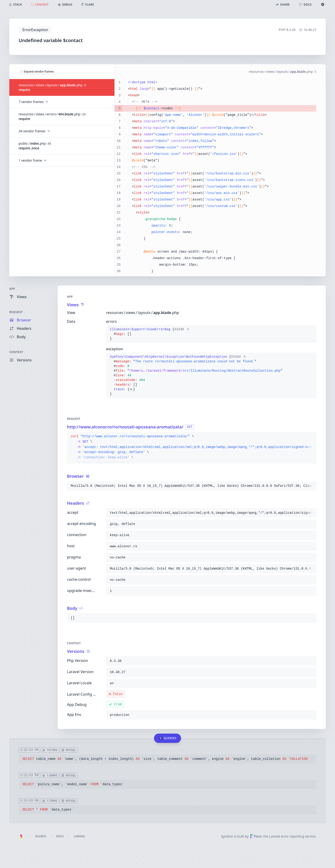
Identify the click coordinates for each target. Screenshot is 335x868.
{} (150, 334)
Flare (256, 836)
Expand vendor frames (37, 71)
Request (16, 312)
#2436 (182, 329)
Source (41, 836)
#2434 (239, 357)
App (12, 289)
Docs (60, 836)
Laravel (80, 836)
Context (16, 352)
